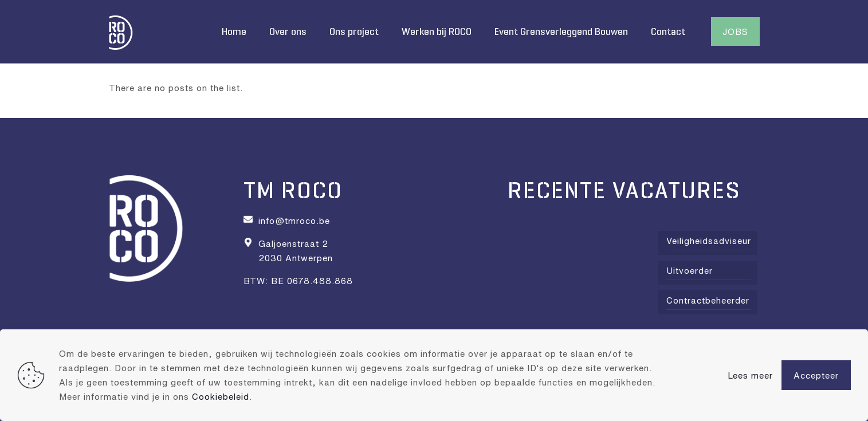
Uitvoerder (690, 270)
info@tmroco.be (294, 221)
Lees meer (750, 375)
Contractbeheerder (708, 300)
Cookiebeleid (221, 396)
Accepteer (816, 375)
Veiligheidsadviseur (709, 241)
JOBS (735, 32)
